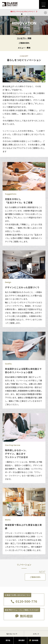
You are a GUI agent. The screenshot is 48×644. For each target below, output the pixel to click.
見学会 (8, 640)
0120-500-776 (26, 601)
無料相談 (26, 616)
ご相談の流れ (24, 43)
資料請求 (22, 640)
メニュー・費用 (24, 48)
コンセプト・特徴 (24, 38)
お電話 (44, 640)
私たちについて (12, 634)
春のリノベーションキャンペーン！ (23, 11)
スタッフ (36, 634)
